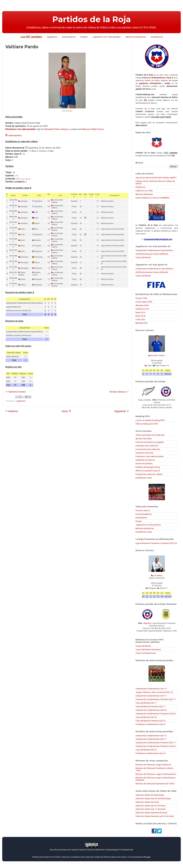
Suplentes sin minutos (145, 460)
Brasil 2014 (140, 312)
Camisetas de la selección (147, 446)
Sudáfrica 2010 (142, 309)
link (145, 100)
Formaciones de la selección (148, 449)
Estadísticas (157, 37)
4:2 (168, 366)
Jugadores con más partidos (107, 37)
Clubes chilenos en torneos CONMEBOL (153, 198)
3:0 (49, 229)
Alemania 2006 (142, 305)
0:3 (49, 201)
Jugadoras (21, 401)
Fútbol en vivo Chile (144, 191)
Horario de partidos (144, 463)
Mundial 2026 (142, 323)
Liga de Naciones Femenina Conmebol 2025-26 (156, 543)
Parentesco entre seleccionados (150, 456)
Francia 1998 (141, 298)
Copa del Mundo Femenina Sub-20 (150, 721)
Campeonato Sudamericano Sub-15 (151, 689)
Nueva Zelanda (144, 400)
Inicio (66, 411)
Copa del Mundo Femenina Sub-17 (150, 706)
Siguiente (122, 411)
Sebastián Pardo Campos (56, 129)
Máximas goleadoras (145, 528)
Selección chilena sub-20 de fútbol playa (153, 798)
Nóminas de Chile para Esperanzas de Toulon (155, 784)
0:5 (49, 274)
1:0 (49, 268)
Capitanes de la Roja (144, 453)
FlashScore (140, 187)
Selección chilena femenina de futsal (151, 813)
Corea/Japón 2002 (144, 302)
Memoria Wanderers (144, 194)
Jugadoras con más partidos (148, 525)
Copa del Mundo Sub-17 (146, 703)
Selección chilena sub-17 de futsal (150, 809)
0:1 (49, 212)
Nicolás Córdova (158, 355)
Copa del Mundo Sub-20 (146, 717)
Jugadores (52, 37)
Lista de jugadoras (144, 514)
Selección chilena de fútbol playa (150, 795)
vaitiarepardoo (15, 135)
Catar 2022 (140, 319)
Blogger (147, 857)
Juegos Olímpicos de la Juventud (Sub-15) (154, 692)
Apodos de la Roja (144, 438)
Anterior (12, 411)
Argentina (147, 623)
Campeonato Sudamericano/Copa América (154, 250)
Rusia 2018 (140, 316)
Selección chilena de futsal (147, 802)
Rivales (84, 37)
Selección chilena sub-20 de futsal (150, 806)
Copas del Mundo (143, 257)
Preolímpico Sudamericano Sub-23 (151, 724)
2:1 (49, 218)
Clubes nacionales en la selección (150, 435)
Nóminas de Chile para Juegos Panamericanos (156, 774)
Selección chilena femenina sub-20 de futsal (155, 816)
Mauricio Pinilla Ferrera (93, 129)
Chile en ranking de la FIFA (147, 424)
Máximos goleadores (136, 37)
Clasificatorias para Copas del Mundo (152, 254)
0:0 (49, 207)
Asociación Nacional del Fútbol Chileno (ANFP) (156, 178)
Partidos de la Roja (92, 19)
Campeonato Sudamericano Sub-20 (151, 710)
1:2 (49, 235)
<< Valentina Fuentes (16, 392)
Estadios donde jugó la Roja (148, 467)
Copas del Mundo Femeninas (148, 649)
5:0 (49, 223)
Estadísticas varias (144, 478)
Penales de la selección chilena (149, 474)
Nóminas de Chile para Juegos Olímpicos (153, 765)
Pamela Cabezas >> (119, 392)
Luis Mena (158, 576)
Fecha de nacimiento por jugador (150, 442)
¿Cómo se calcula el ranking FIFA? (150, 420)
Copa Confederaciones (146, 653)
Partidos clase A (143, 510)
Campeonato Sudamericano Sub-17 (151, 696)
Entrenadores (69, 37)
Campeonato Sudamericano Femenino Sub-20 (156, 714)
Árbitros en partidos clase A (148, 471)
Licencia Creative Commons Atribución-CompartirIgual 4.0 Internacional (102, 850)
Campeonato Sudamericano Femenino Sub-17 (156, 699)
